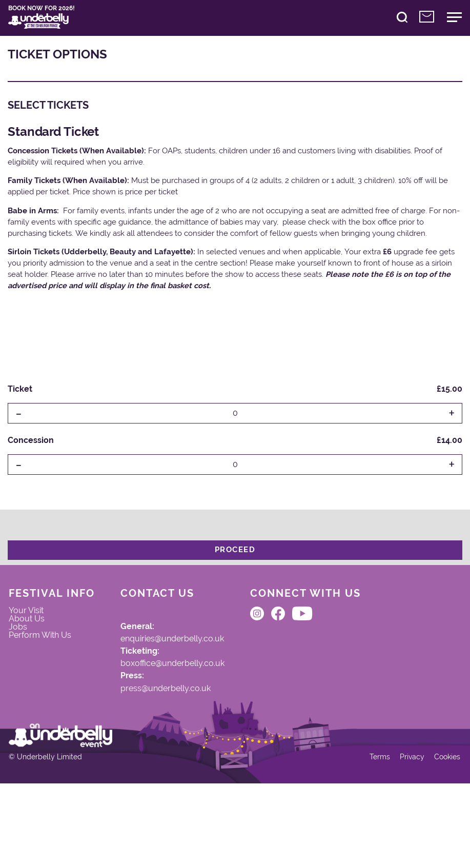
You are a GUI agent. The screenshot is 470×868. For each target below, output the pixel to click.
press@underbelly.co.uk (180, 718)
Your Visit (35, 630)
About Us (35, 642)
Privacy (403, 836)
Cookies (440, 836)
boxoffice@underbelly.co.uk (187, 688)
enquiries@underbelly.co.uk (188, 658)
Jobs (26, 653)
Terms (369, 836)
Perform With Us (50, 665)
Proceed (235, 561)
